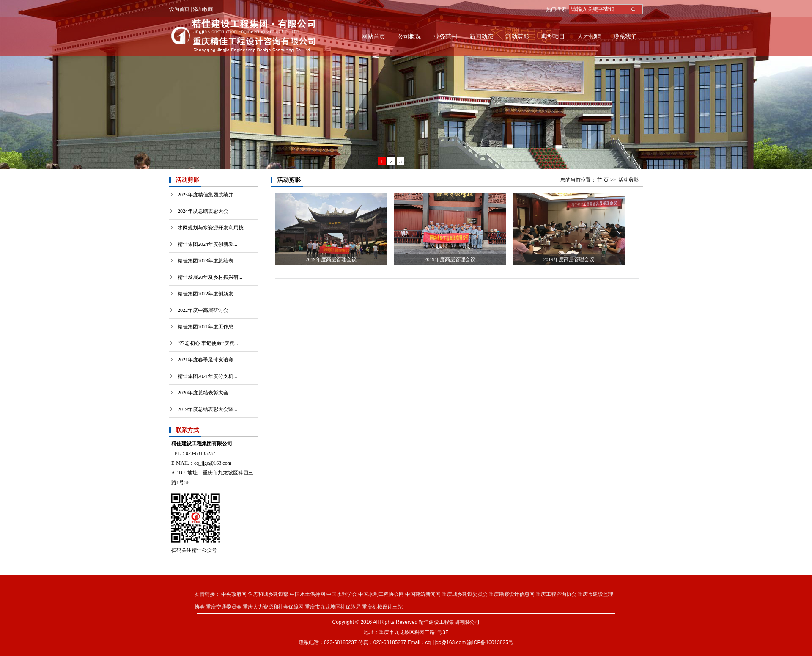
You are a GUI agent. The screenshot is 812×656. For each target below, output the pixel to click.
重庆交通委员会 (224, 607)
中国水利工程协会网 (381, 594)
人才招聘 (589, 37)
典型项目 (553, 37)
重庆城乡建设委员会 (465, 594)
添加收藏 (203, 9)
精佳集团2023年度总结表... (207, 261)
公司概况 (409, 37)
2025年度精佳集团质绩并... (207, 195)
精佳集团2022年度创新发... (207, 294)
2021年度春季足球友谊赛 (206, 360)
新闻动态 (481, 37)
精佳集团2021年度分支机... (207, 376)
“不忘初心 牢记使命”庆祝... (208, 343)
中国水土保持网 (307, 594)
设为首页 (179, 9)
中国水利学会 (342, 594)
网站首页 (373, 37)
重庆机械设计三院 (382, 607)
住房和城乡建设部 (268, 594)
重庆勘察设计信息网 (512, 594)
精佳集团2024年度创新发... (207, 244)
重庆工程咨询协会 (556, 594)
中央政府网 (234, 594)
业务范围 (445, 37)
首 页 (603, 180)
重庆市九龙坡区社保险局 (333, 607)
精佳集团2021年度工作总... (207, 327)
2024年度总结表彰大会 (203, 211)
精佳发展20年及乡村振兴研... (210, 277)
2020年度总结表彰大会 (203, 393)
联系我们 (625, 37)
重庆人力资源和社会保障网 (273, 607)
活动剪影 (517, 37)
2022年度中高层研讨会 (203, 310)
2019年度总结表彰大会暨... (207, 409)
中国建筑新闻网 (423, 594)
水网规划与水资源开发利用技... (213, 228)
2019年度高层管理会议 (331, 259)
